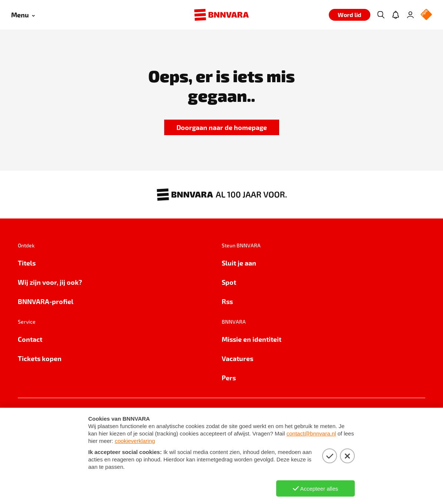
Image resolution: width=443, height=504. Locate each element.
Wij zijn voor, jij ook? (50, 282)
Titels (27, 263)
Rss (227, 301)
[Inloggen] (410, 15)
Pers (229, 378)
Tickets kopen (40, 358)
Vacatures (237, 358)
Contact (30, 339)
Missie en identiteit (252, 339)
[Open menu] (23, 15)
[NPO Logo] (426, 15)
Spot (229, 282)
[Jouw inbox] (396, 15)
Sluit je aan (239, 263)
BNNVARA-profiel (46, 301)
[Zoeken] (381, 15)
